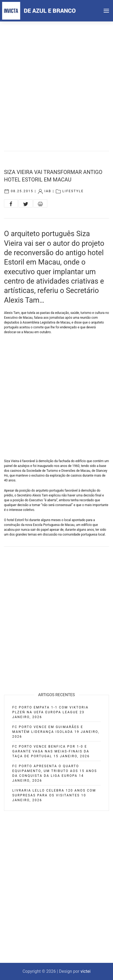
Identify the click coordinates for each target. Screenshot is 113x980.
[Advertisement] (56, 81)
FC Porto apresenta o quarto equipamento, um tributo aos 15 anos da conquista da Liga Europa (55, 771)
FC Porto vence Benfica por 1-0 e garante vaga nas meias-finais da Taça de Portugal (51, 751)
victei (85, 971)
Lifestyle (73, 191)
